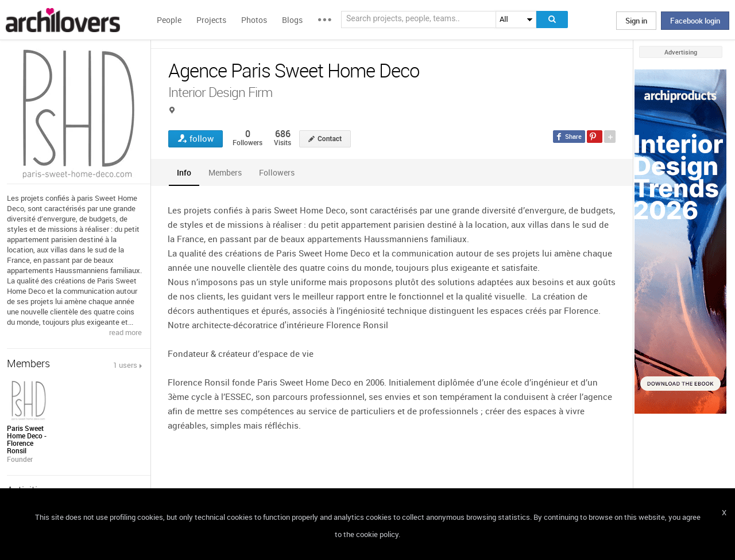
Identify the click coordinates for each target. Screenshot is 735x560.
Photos (254, 20)
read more (125, 332)
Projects (211, 20)
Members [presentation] (225, 172)
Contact (330, 139)
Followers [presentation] (277, 172)
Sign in (636, 21)
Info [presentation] (184, 172)
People (169, 20)
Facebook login (695, 21)
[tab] (184, 172)
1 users (125, 365)
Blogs (292, 20)
